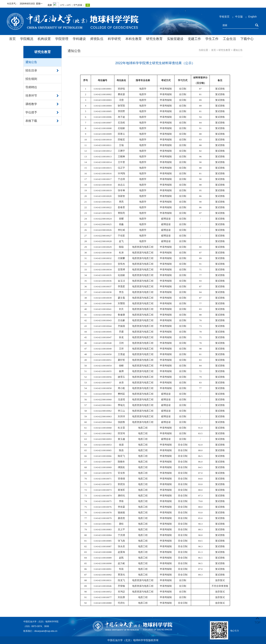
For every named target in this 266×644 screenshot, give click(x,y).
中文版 (239, 17)
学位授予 (31, 112)
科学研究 (114, 39)
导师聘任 (31, 87)
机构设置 (44, 39)
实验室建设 (175, 39)
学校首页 (224, 17)
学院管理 (62, 39)
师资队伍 (97, 39)
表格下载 (31, 121)
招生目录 (31, 70)
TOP (258, 620)
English (252, 17)
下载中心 (247, 39)
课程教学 (31, 104)
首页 (12, 39)
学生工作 (212, 39)
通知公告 (31, 62)
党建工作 (194, 39)
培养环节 (31, 96)
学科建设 (79, 39)
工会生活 (229, 39)
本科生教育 (134, 39)
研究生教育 (154, 39)
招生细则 (31, 79)
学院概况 (27, 39)
